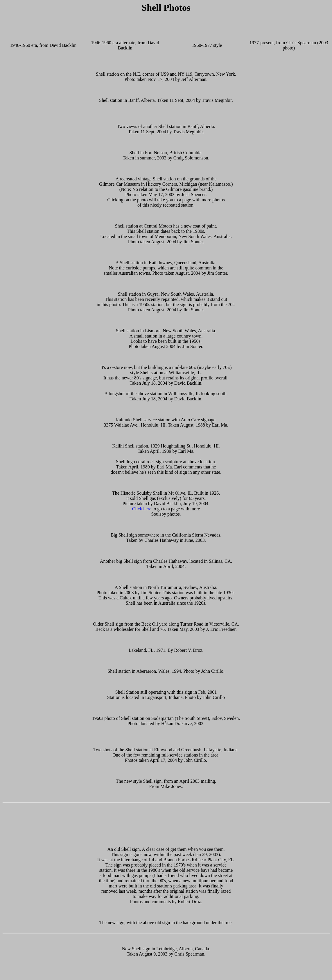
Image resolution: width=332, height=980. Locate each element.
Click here (142, 509)
